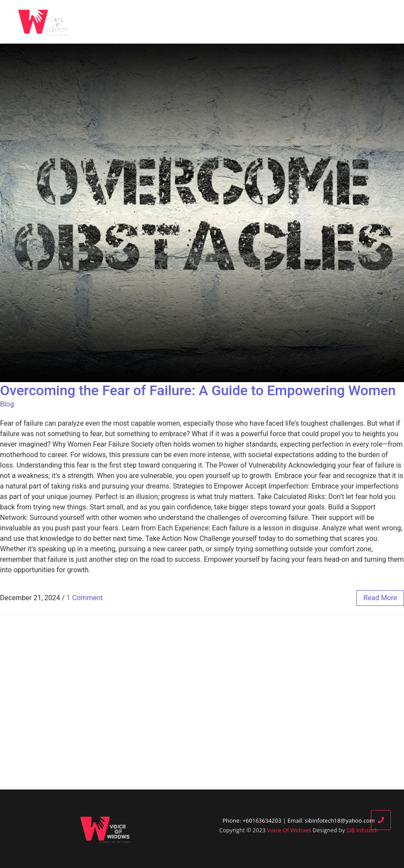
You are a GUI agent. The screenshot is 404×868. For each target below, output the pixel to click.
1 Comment (84, 598)
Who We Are (202, 22)
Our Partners (283, 22)
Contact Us (373, 22)
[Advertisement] (202, 702)
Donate (329, 22)
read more (380, 598)
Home (158, 22)
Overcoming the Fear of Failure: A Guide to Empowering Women (198, 390)
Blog (242, 22)
